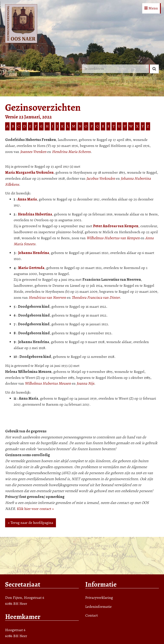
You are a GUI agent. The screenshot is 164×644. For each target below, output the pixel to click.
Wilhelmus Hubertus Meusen (48, 383)
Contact (92, 615)
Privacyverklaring (99, 598)
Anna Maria (27, 199)
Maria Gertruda (31, 268)
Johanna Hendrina (34, 253)
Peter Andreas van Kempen (116, 226)
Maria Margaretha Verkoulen (29, 172)
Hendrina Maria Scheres (71, 152)
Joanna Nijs (85, 383)
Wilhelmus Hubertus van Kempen (113, 238)
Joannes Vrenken (33, 152)
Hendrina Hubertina (35, 214)
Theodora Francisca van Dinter (96, 297)
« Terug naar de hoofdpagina (31, 523)
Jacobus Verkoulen (101, 178)
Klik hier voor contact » (35, 509)
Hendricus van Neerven (47, 297)
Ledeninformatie (98, 607)
